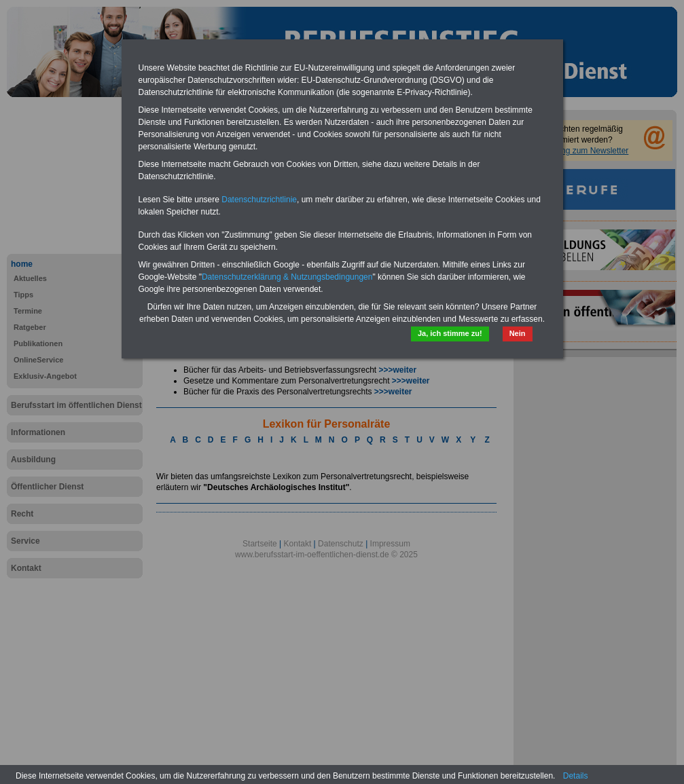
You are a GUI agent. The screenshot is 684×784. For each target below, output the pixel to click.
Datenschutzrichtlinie (259, 200)
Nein (518, 333)
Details (576, 776)
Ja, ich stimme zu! (450, 333)
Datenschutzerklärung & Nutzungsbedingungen (287, 277)
